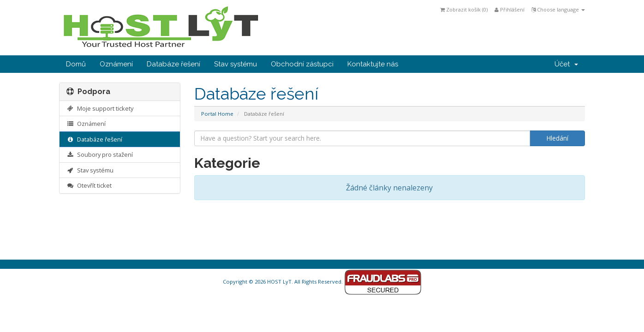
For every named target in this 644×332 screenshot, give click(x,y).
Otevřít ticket (89, 185)
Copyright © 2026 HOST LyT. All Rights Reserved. (322, 282)
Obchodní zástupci (302, 64)
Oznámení (116, 64)
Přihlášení (510, 9)
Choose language (558, 9)
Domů (76, 64)
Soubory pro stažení (100, 154)
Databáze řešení (173, 64)
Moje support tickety (100, 108)
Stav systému (236, 64)
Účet (566, 64)
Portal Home (217, 114)
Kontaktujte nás (373, 64)
